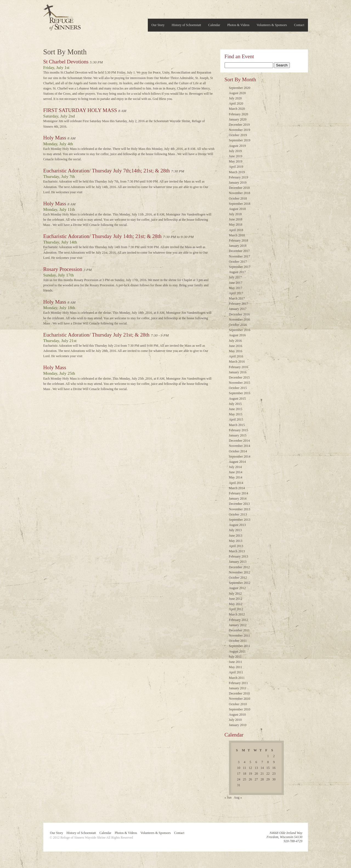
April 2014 (236, 483)
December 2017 (239, 251)
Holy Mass (55, 138)
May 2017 (236, 288)
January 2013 (238, 562)
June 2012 (236, 599)
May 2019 (236, 161)
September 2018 (240, 204)
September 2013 (240, 520)
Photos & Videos (238, 25)
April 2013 (236, 546)
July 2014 (235, 467)
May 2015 (236, 414)
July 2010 (235, 720)
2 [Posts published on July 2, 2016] (274, 756)
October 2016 (238, 325)
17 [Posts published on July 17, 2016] (239, 774)
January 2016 (238, 372)
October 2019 (238, 135)
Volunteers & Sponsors (272, 25)
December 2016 (239, 314)
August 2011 (237, 651)
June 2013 (236, 536)
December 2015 (239, 377)
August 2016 (237, 335)
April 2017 (236, 293)
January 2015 (238, 435)
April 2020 (236, 103)
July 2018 (235, 214)
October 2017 (238, 262)
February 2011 (239, 683)
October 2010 (238, 704)
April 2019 (236, 167)
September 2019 (240, 140)
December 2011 (239, 630)
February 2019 (239, 177)
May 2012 (236, 604)
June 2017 (236, 283)
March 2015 (237, 425)
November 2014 (240, 446)
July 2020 (235, 98)
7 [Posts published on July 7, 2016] (262, 762)
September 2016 (240, 330)
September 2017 (240, 267)
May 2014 (236, 477)
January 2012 (238, 625)
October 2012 (238, 578)
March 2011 (237, 678)
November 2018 (240, 193)
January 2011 (238, 688)
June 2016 (236, 346)
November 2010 (240, 699)
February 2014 (239, 493)
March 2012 (237, 614)
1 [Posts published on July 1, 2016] (268, 756)
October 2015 (238, 388)
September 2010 (240, 709)
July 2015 (235, 404)
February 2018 (239, 240)
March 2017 (237, 298)
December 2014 (239, 441)
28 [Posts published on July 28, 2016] (262, 779)
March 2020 (237, 109)
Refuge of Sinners (62, 16)
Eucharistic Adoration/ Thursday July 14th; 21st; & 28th (103, 236)
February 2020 (239, 114)
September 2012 (240, 583)
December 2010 (239, 693)
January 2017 (238, 309)
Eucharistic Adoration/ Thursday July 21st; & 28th (97, 335)
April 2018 (236, 230)
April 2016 (236, 356)
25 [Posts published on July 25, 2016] (245, 779)
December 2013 (239, 504)
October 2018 (238, 198)
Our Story (158, 25)
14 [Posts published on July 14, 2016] (262, 768)
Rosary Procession (63, 269)
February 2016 (239, 367)
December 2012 (239, 567)
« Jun (228, 797)
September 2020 (240, 88)
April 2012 (236, 609)
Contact (299, 25)
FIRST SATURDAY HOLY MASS (80, 110)
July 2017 (235, 277)
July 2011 (235, 657)
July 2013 (235, 530)
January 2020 (238, 119)
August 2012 (237, 588)
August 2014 (237, 462)
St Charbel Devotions (66, 62)
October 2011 (238, 641)
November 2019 (240, 130)
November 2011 (240, 635)
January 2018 (238, 246)
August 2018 (237, 209)
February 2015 (239, 430)
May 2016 (236, 351)
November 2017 (240, 256)
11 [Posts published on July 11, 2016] (245, 768)
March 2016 (237, 362)
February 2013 (239, 556)
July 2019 (235, 151)
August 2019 (237, 146)
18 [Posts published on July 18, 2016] (245, 774)
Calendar (214, 25)
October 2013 (238, 514)
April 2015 (236, 419)
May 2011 (236, 667)
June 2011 (236, 662)
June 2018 (236, 219)
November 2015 (240, 383)
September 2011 (240, 646)
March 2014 (237, 488)
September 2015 (240, 393)
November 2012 (240, 572)
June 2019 (236, 156)
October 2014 (238, 451)
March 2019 (237, 172)
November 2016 (240, 320)
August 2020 (237, 93)
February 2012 (239, 620)
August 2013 (237, 525)
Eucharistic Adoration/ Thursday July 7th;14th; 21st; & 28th (107, 171)
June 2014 (236, 472)
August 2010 (237, 715)
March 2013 (237, 551)
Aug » (238, 797)
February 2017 (239, 304)
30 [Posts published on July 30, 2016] (274, 779)
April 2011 (236, 672)
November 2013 (240, 509)
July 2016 (235, 341)
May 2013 (236, 541)
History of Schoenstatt (186, 25)
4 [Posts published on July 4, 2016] (245, 762)
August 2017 (237, 272)
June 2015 (236, 409)
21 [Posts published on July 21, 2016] (262, 774)
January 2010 (238, 725)
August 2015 (237, 399)
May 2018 (236, 225)
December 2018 (239, 188)
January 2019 (238, 183)
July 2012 (235, 593)
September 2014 (240, 457)
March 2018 (237, 235)
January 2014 (238, 499)
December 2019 (239, 125)
